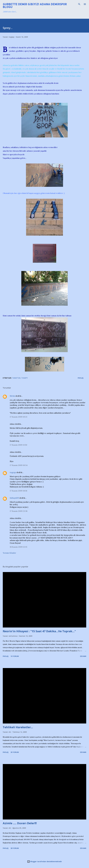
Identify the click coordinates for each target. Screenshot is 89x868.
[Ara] (79, 4)
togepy (13, 472)
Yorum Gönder (9, 553)
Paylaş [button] (81, 378)
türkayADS (14, 498)
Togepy (25, 378)
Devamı (83, 656)
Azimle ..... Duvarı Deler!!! (20, 823)
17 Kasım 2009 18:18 (18, 491)
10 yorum (15, 656)
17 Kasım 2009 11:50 (18, 445)
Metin (12, 396)
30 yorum (15, 752)
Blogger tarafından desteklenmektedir (44, 861)
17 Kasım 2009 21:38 (19, 511)
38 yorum (15, 848)
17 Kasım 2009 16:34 (19, 465)
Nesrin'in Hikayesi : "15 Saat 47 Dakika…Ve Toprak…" (39, 631)
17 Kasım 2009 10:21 (18, 417)
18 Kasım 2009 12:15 (18, 547)
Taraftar (16, 378)
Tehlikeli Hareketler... (18, 727)
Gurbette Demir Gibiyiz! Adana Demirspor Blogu (35, 5)
